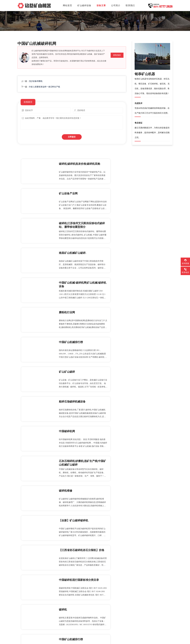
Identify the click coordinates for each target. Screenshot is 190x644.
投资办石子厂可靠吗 (30, 581)
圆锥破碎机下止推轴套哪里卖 (116, 581)
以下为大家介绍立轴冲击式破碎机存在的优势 (123, 623)
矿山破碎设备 (84, 5)
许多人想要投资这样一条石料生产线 (44, 87)
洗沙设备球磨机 (36, 81)
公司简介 (116, 5)
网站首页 (67, 5)
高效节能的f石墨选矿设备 (114, 615)
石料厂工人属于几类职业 (32, 623)
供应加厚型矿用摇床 (111, 547)
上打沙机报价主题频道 (112, 606)
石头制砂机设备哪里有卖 (32, 589)
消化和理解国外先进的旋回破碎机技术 (39, 606)
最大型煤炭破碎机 (110, 555)
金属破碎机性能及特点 (31, 615)
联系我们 (130, 5)
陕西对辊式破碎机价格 (31, 555)
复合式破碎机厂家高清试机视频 (35, 547)
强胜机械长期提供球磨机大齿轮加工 (119, 572)
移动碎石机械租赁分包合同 (115, 564)
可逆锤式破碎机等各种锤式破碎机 (118, 598)
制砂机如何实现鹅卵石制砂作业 (35, 564)
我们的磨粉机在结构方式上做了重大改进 (121, 589)
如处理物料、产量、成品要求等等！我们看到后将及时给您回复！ (72, 123)
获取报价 (117, 55)
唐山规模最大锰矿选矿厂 (32, 598)
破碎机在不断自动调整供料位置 (35, 572)
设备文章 (101, 5)
